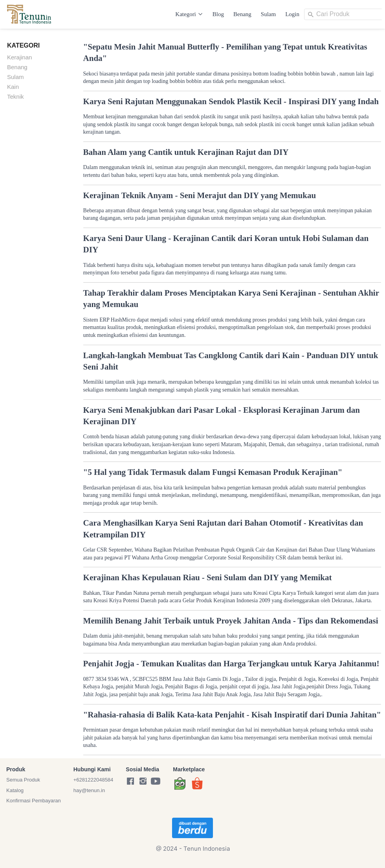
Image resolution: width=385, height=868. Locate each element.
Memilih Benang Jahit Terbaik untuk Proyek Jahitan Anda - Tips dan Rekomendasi (231, 621)
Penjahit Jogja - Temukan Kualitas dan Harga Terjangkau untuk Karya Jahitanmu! (231, 664)
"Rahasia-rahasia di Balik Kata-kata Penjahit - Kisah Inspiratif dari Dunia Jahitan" (232, 715)
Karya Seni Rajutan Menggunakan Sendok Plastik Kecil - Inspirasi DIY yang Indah (231, 101)
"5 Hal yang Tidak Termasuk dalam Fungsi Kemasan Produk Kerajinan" (213, 472)
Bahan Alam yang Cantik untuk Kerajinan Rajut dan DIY (186, 152)
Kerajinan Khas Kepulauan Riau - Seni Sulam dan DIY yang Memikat (208, 577)
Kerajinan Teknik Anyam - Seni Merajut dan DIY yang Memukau (200, 195)
